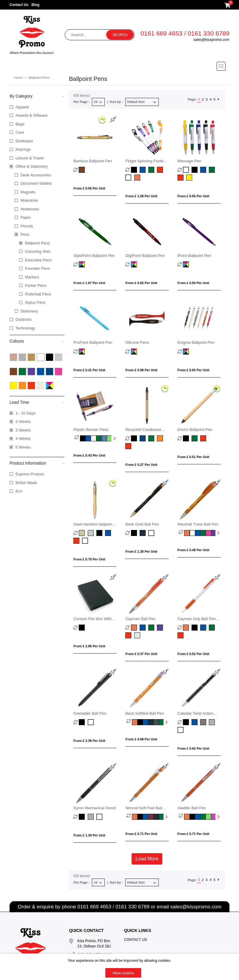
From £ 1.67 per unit (89, 283)
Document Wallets (36, 183)
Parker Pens (36, 285)
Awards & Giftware (31, 115)
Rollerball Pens (38, 294)
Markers (32, 277)
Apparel (22, 107)
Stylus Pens (35, 302)
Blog (35, 5)
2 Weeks (23, 422)
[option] (77, 438)
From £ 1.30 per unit (141, 551)
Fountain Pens (38, 268)
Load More (147, 859)
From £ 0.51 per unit (193, 457)
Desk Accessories (36, 175)
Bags (20, 124)
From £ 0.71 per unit (141, 834)
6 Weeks (23, 447)
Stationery (29, 311)
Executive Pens (38, 260)
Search (120, 35)
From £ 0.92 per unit (193, 748)
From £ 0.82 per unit (141, 283)
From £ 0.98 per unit (141, 370)
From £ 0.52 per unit (193, 654)
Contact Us (19, 5)
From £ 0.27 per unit (141, 465)
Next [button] (114, 438)
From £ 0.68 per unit (141, 739)
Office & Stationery (32, 166)
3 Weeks (23, 430)
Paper (26, 217)
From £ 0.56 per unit (193, 196)
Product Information (37, 463)
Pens (25, 234)
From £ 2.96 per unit (89, 646)
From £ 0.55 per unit (89, 188)
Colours (37, 341)
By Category (37, 96)
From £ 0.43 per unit (89, 455)
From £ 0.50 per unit (193, 283)
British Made (26, 483)
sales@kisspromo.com (211, 40)
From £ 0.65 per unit (193, 370)
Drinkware (24, 141)
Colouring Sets (38, 251)
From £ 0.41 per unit (89, 370)
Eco (19, 491)
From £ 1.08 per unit (141, 196)
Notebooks (30, 209)
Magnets (28, 192)
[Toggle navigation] (119, 66)
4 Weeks (23, 439)
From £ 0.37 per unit (141, 654)
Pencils (27, 226)
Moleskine (29, 200)
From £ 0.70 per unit (89, 559)
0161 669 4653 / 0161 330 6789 (185, 33)
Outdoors (23, 319)
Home (18, 78)
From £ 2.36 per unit (89, 741)
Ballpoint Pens (37, 243)
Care (20, 132)
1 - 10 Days (25, 413)
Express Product (30, 474)
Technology (25, 328)
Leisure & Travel (30, 158)
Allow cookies (123, 973)
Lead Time (37, 402)
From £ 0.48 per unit (193, 550)
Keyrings (23, 149)
